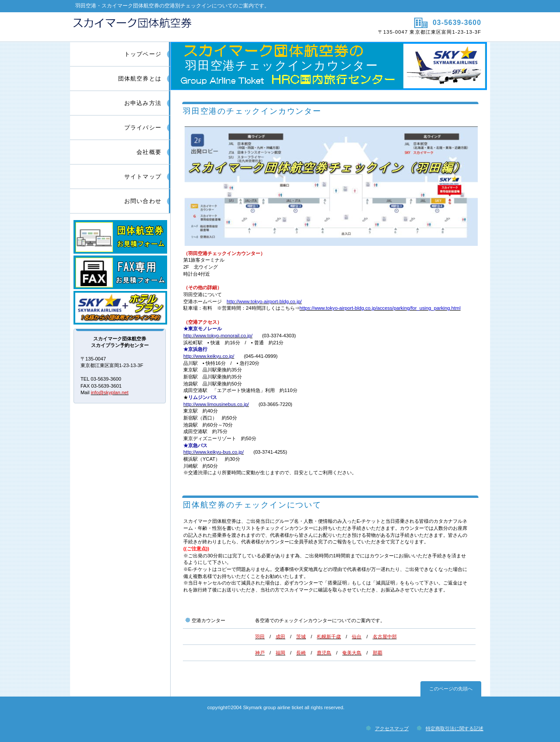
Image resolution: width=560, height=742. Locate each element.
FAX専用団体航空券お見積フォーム (120, 272)
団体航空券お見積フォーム (120, 237)
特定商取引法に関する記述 (455, 728)
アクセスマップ (392, 728)
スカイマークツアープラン (120, 308)
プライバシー (143, 128)
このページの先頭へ (451, 689)
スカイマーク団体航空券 (174, 27)
